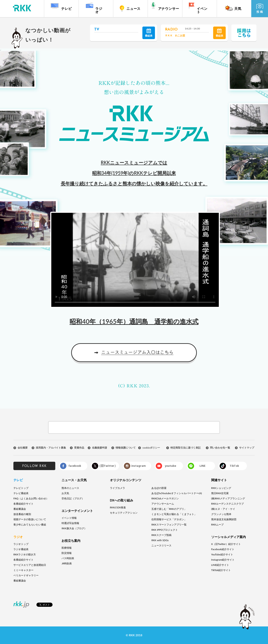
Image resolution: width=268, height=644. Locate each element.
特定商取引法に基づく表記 (186, 448)
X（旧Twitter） (107, 466)
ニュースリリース (161, 545)
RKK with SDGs (160, 540)
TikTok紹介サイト (221, 570)
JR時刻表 (67, 563)
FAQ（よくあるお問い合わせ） (31, 498)
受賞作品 (79, 448)
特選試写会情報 (70, 523)
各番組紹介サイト (23, 504)
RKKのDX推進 (118, 507)
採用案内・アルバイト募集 (51, 448)
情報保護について (126, 448)
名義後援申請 (99, 448)
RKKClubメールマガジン (165, 498)
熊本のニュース (70, 488)
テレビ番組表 (21, 493)
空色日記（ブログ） (73, 498)
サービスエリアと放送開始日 (30, 565)
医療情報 (67, 548)
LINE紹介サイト (220, 565)
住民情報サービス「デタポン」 (169, 519)
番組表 (149, 33)
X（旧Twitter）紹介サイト (226, 544)
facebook (75, 466)
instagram (139, 466)
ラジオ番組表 (21, 549)
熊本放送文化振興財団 (224, 519)
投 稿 (260, 8)
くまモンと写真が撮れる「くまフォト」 (174, 514)
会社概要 (23, 448)
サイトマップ (247, 448)
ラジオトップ (21, 544)
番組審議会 (20, 509)
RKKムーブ (217, 525)
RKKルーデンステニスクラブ (227, 504)
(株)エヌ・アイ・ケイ (223, 509)
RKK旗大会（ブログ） (74, 528)
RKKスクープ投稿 (161, 535)
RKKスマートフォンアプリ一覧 (169, 525)
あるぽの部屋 (159, 488)
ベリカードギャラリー (26, 575)
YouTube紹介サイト (222, 554)
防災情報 (67, 553)
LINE (202, 466)
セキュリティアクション (124, 513)
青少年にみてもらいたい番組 (30, 525)
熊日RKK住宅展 (220, 493)
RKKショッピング (221, 488)
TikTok (234, 466)
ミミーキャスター (23, 570)
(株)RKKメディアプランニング (228, 498)
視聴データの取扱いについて (30, 519)
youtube (170, 466)
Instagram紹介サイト (223, 560)
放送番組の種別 (22, 514)
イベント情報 (69, 518)
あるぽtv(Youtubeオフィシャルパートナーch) (177, 493)
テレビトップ (21, 488)
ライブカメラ (117, 488)
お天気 (65, 493)
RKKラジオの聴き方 (25, 554)
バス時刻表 (68, 558)
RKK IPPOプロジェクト (165, 530)
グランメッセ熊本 (221, 514)
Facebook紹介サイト (223, 549)
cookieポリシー (151, 448)
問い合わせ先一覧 (220, 448)
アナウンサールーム (163, 504)
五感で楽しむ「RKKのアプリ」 (169, 509)
